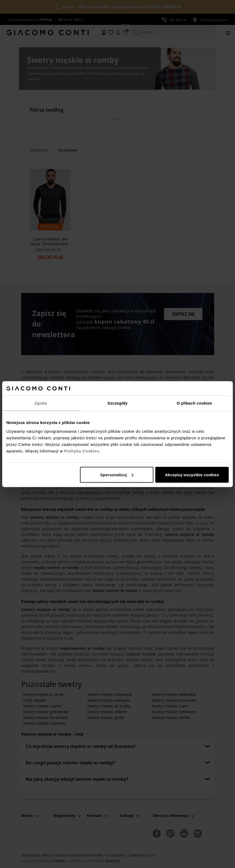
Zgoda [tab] (41, 403)
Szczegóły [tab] (117, 403)
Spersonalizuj (117, 474)
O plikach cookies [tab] (194, 403)
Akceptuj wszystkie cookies (192, 474)
